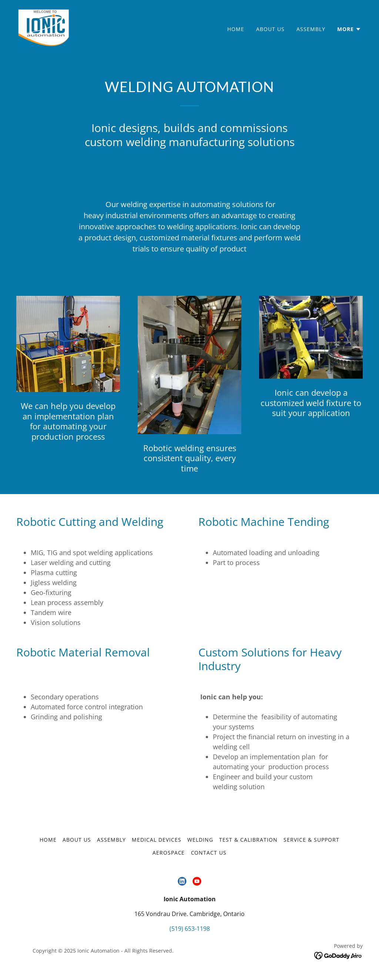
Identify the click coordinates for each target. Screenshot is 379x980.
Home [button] (48, 840)
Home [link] (236, 29)
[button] (349, 29)
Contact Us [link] (209, 853)
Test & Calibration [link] (248, 840)
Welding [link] (200, 840)
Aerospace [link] (169, 853)
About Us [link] (270, 29)
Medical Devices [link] (157, 840)
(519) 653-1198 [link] (190, 929)
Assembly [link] (311, 29)
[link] (43, 27)
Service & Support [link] (311, 840)
